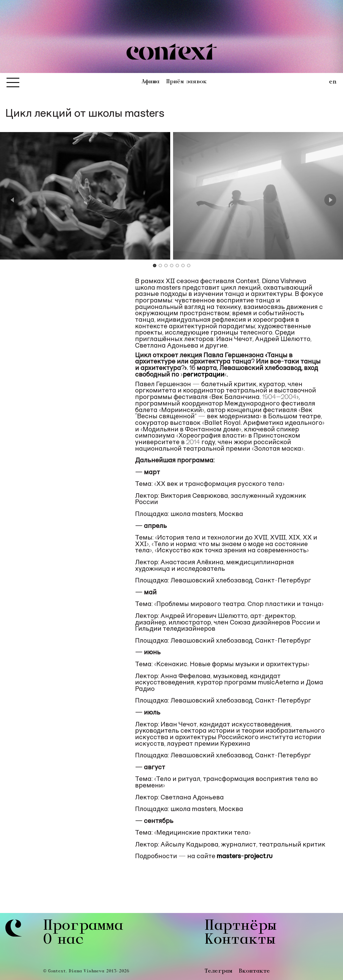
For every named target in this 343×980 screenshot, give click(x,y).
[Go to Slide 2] (160, 266)
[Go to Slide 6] (183, 266)
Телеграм (218, 971)
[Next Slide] (330, 200)
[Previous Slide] (13, 200)
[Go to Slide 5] (177, 266)
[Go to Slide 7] (189, 266)
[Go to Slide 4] (172, 266)
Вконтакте (254, 971)
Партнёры (241, 926)
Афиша (151, 82)
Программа (83, 926)
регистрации (204, 375)
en (333, 82)
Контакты (240, 940)
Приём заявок (186, 82)
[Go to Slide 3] (166, 266)
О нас (64, 940)
